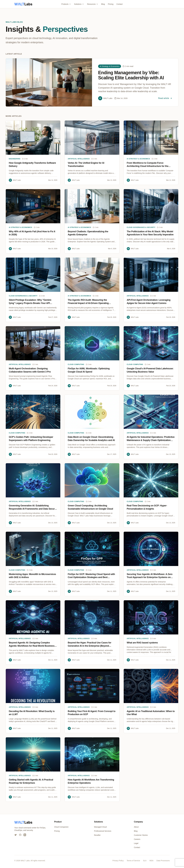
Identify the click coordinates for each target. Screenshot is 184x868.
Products (66, 4)
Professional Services (103, 831)
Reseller (97, 835)
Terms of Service (133, 861)
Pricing (111, 4)
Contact (119, 4)
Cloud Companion (61, 827)
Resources (93, 4)
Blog (103, 4)
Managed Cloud (100, 827)
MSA (151, 861)
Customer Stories (141, 835)
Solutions (79, 4)
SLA (145, 861)
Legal (136, 843)
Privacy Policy (118, 861)
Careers (137, 839)
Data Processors (163, 861)
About (136, 827)
